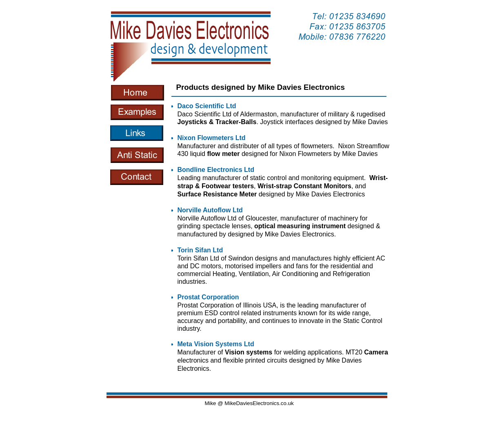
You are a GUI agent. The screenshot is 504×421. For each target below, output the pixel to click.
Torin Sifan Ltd (200, 250)
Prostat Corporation (208, 297)
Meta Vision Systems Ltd (216, 344)
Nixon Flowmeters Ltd (212, 138)
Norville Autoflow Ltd (210, 210)
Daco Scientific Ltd (207, 106)
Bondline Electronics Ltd (216, 170)
